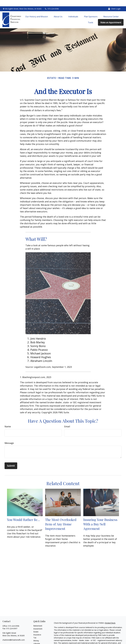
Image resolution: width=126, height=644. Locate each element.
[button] (37, 10)
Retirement (38, 620)
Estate (36, 626)
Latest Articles (39, 640)
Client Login (114, 3)
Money (36, 634)
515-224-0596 (52, 3)
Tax (35, 631)
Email (67, 420)
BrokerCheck (110, 617)
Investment (38, 623)
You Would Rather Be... (24, 513)
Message (9, 437)
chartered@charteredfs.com (14, 634)
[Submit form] (11, 459)
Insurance (37, 628)
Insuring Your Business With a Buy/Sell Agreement (100, 518)
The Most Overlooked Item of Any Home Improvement (61, 518)
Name (8, 420)
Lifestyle (37, 637)
